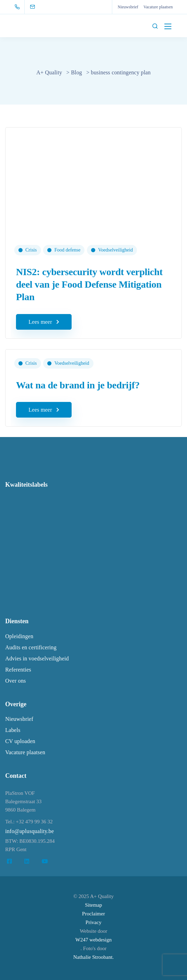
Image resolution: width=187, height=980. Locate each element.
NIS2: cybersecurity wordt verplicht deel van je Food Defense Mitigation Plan (89, 285)
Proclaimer (93, 914)
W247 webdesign (94, 940)
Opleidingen (19, 636)
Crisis (31, 250)
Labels (13, 730)
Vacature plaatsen (158, 7)
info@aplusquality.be (30, 831)
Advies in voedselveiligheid (37, 658)
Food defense (67, 250)
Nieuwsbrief (128, 7)
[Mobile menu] (168, 26)
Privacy (93, 922)
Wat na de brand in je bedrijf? (78, 385)
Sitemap (93, 905)
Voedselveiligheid (115, 250)
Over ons (16, 681)
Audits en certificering (31, 647)
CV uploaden (20, 741)
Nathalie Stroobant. (94, 957)
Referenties (18, 670)
